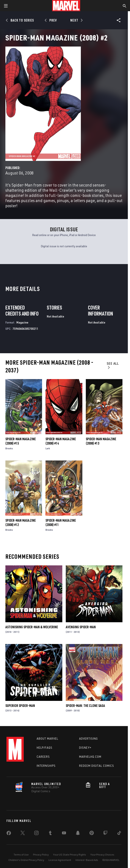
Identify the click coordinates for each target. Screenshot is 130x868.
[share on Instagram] (36, 834)
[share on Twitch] (105, 834)
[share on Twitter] (23, 834)
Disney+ (85, 748)
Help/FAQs (45, 748)
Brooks (9, 448)
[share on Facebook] (9, 834)
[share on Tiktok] (119, 834)
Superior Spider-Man (20, 706)
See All (113, 365)
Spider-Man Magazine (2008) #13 (101, 441)
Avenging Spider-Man (81, 627)
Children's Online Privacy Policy (26, 860)
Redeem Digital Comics (97, 766)
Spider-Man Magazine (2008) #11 (61, 523)
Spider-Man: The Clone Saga (85, 706)
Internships (46, 766)
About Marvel (47, 739)
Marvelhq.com (90, 757)
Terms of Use (21, 855)
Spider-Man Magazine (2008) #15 (21, 441)
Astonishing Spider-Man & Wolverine (32, 627)
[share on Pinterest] (92, 834)
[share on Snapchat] (78, 834)
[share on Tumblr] (50, 834)
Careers (43, 757)
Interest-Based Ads (87, 860)
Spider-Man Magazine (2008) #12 (21, 523)
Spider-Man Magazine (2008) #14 (61, 441)
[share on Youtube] (64, 834)
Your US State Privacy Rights (70, 855)
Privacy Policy (41, 855)
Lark (48, 448)
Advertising (88, 739)
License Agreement (60, 860)
